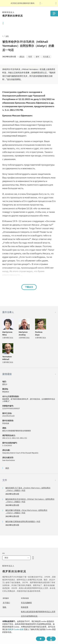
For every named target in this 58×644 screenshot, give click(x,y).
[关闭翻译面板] (56, 3)
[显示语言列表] (41, 3)
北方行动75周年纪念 (29, 616)
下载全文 (29, 287)
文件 (7, 36)
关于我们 (6, 603)
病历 (7, 468)
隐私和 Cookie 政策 (16, 629)
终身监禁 (25, 607)
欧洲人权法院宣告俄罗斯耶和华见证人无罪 (38, 612)
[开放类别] (33, 558)
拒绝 (51, 639)
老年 (38, 57)
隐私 (5, 607)
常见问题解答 (26, 603)
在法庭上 (47, 57)
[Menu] (54, 13)
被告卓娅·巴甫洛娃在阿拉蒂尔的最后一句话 (23, 521)
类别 (6, 558)
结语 (30, 57)
